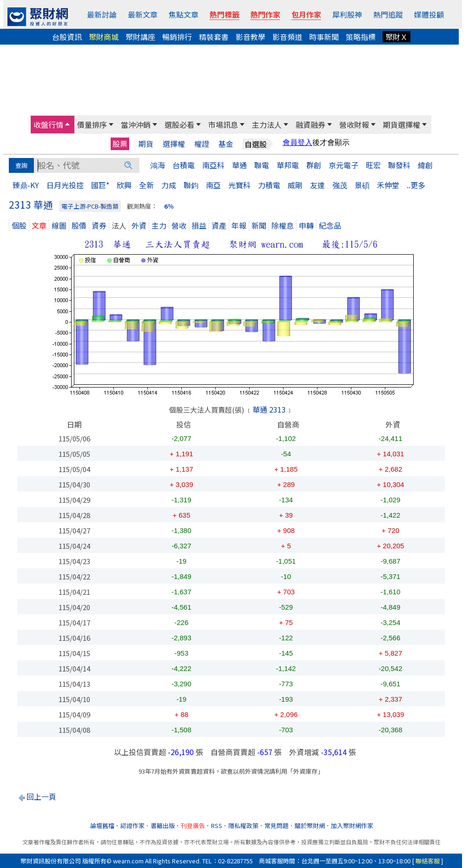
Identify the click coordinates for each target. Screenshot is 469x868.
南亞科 (213, 165)
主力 (159, 225)
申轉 (306, 225)
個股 (19, 225)
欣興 (124, 185)
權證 (202, 144)
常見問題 (277, 825)
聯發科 (399, 165)
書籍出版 (163, 825)
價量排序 (92, 125)
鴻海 (158, 165)
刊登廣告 (193, 825)
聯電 (262, 165)
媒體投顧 (429, 14)
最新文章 (143, 14)
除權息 (283, 225)
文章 (39, 225)
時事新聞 (324, 37)
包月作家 (306, 14)
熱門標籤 (225, 14)
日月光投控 (65, 185)
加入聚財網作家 (352, 825)
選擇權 (174, 144)
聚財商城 (104, 37)
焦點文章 (184, 14)
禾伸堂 (388, 185)
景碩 (362, 185)
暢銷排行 (177, 37)
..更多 (416, 185)
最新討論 (102, 14)
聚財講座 (140, 37)
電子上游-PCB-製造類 (90, 206)
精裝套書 (214, 37)
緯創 (425, 165)
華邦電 (288, 165)
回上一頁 (41, 796)
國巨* (100, 185)
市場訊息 (223, 125)
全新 (146, 185)
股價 (79, 225)
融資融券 (310, 125)
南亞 (213, 185)
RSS (217, 825)
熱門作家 (265, 14)
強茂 (340, 185)
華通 (239, 165)
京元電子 (343, 165)
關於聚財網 (310, 825)
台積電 (184, 165)
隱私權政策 (243, 825)
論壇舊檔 (102, 825)
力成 (169, 185)
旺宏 (373, 165)
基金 (226, 144)
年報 (239, 225)
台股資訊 (67, 37)
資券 (99, 225)
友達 (317, 185)
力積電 (269, 185)
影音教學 (251, 37)
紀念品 (330, 225)
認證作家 (132, 825)
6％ (169, 206)
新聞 (259, 225)
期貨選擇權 (402, 125)
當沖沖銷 (136, 125)
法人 (119, 225)
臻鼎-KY (26, 185)
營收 (179, 225)
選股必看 (179, 125)
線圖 (59, 225)
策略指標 (361, 37)
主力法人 (267, 125)
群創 (314, 165)
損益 (199, 225)
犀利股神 (347, 14)
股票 (120, 144)
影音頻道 (287, 37)
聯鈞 (191, 185)
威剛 (295, 185)
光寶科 (239, 185)
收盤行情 (48, 125)
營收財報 (354, 125)
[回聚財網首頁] (38, 17)
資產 (219, 225)
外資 (139, 225)
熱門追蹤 (388, 14)
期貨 (146, 144)
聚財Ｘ (396, 37)
